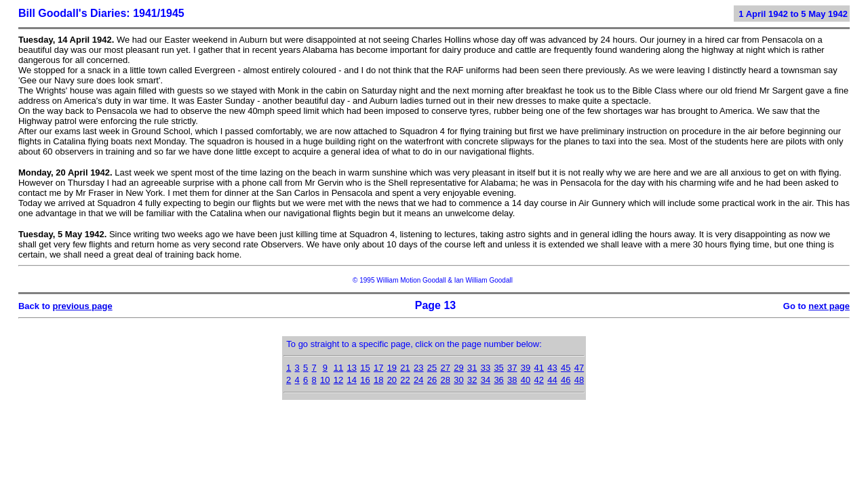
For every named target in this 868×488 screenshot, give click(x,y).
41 (539, 368)
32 (472, 380)
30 (458, 380)
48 (579, 380)
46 (566, 380)
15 (365, 368)
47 (579, 368)
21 (405, 368)
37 (512, 368)
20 (392, 380)
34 (486, 380)
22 (405, 380)
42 (539, 380)
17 (378, 368)
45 (566, 368)
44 (552, 380)
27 (446, 368)
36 (498, 380)
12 (338, 380)
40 (526, 380)
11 (338, 368)
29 (458, 368)
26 (432, 380)
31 (472, 368)
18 (378, 380)
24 (418, 380)
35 (498, 368)
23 (418, 368)
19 (392, 368)
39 (526, 368)
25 (432, 368)
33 (486, 368)
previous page (83, 306)
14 (351, 380)
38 (512, 380)
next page (829, 306)
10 (325, 380)
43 (552, 368)
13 (351, 368)
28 (446, 380)
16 (365, 380)
